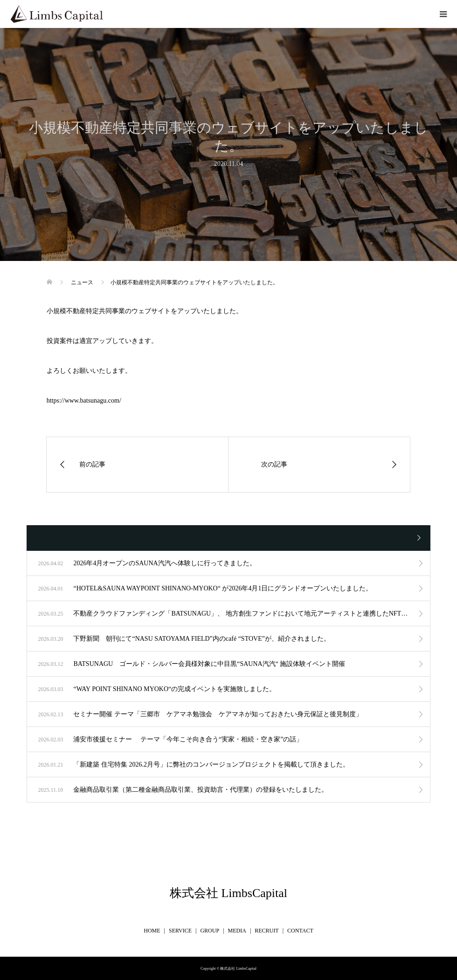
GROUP (210, 931)
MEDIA (237, 931)
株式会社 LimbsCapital (228, 893)
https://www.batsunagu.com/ (84, 401)
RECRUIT (267, 931)
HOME (152, 931)
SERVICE (180, 931)
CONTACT (300, 931)
